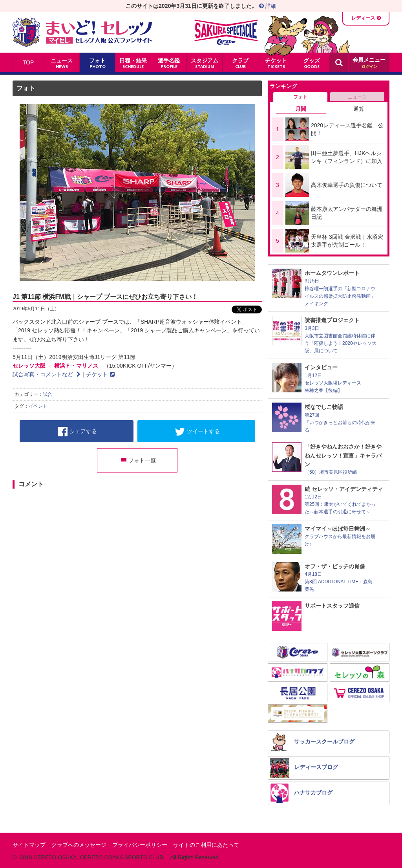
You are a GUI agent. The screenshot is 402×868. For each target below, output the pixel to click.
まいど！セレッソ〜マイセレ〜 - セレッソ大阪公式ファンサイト (82, 32)
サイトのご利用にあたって (206, 845)
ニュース (357, 97)
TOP (28, 62)
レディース (363, 18)
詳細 (268, 6)
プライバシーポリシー (140, 845)
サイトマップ (29, 845)
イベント (38, 406)
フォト (26, 88)
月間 (301, 109)
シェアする (78, 432)
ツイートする (197, 432)
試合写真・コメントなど (47, 374)
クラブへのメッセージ (79, 845)
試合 (48, 394)
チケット (100, 374)
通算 (359, 109)
